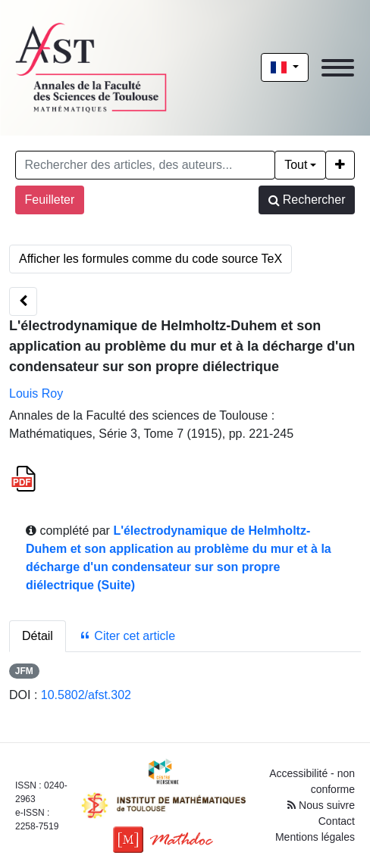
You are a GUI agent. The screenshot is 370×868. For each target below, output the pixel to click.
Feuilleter (50, 200)
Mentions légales (315, 837)
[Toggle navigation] (338, 68)
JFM (24, 671)
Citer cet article (127, 636)
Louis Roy (36, 393)
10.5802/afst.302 (86, 695)
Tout (296, 165)
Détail (38, 636)
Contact (337, 821)
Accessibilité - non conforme (312, 781)
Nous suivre (321, 805)
